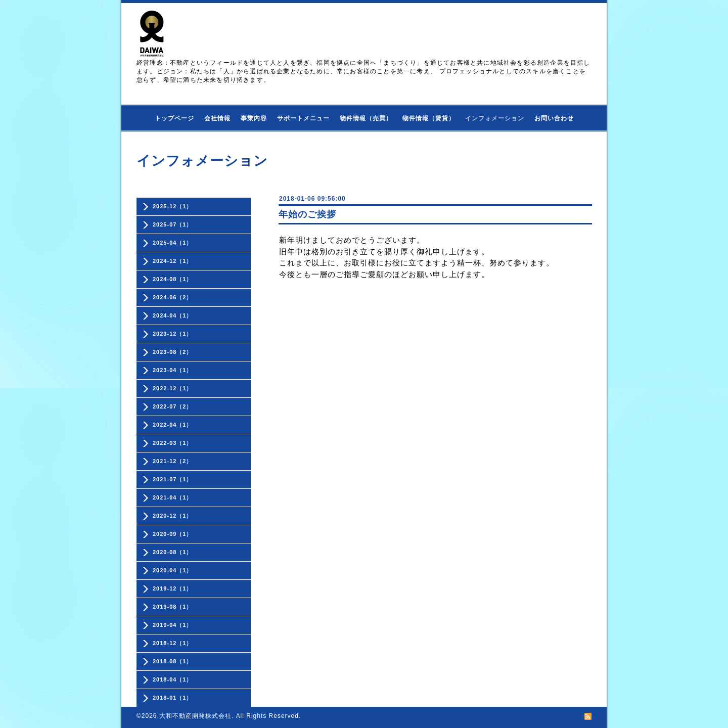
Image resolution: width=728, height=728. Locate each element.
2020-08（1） (173, 552)
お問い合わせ (554, 118)
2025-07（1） (173, 224)
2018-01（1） (173, 698)
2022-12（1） (173, 388)
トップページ (174, 118)
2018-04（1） (173, 679)
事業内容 (254, 118)
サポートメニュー (303, 118)
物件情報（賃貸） (429, 118)
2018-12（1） (173, 643)
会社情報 (217, 118)
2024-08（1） (173, 279)
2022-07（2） (173, 406)
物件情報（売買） (366, 118)
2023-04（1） (173, 370)
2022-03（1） (173, 443)
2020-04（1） (173, 570)
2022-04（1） (173, 425)
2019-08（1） (173, 607)
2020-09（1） (173, 534)
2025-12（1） (173, 206)
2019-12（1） (173, 588)
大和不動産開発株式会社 (195, 716)
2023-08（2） (173, 352)
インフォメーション (495, 118)
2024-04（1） (173, 315)
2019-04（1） (173, 625)
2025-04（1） (173, 243)
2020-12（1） (173, 516)
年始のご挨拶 (307, 214)
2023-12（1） (173, 334)
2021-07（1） (173, 479)
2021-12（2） (173, 461)
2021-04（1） (173, 497)
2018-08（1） (173, 661)
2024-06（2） (173, 297)
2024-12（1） (173, 261)
